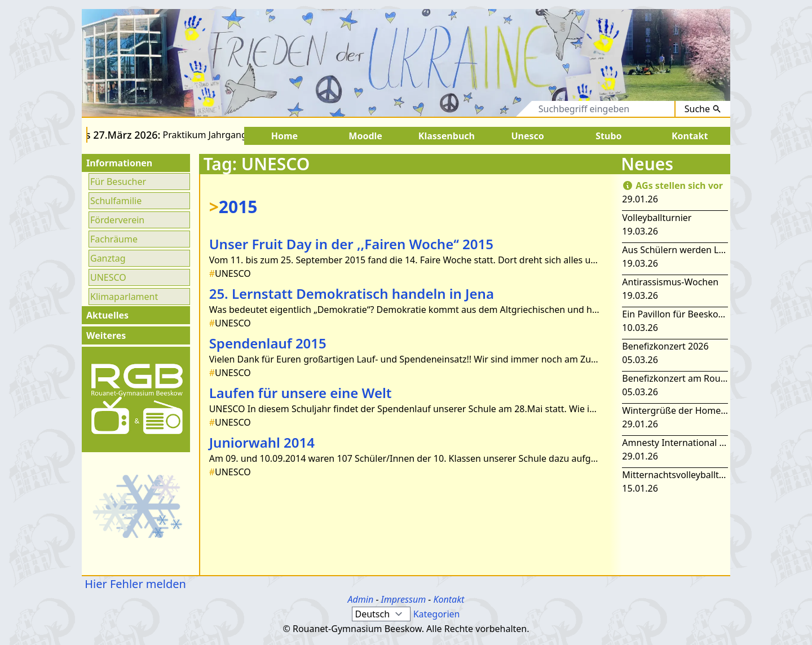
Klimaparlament (124, 297)
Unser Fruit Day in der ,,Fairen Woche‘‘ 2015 (351, 244)
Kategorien (437, 614)
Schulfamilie (116, 201)
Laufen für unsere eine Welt (301, 393)
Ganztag (108, 258)
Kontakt (449, 599)
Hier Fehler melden (134, 584)
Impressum (404, 599)
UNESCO (108, 277)
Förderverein (117, 220)
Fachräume (114, 239)
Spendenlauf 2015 (268, 343)
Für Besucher (118, 182)
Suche (703, 109)
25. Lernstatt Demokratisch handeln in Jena (352, 293)
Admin (361, 599)
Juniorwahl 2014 (262, 442)
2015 (233, 207)
